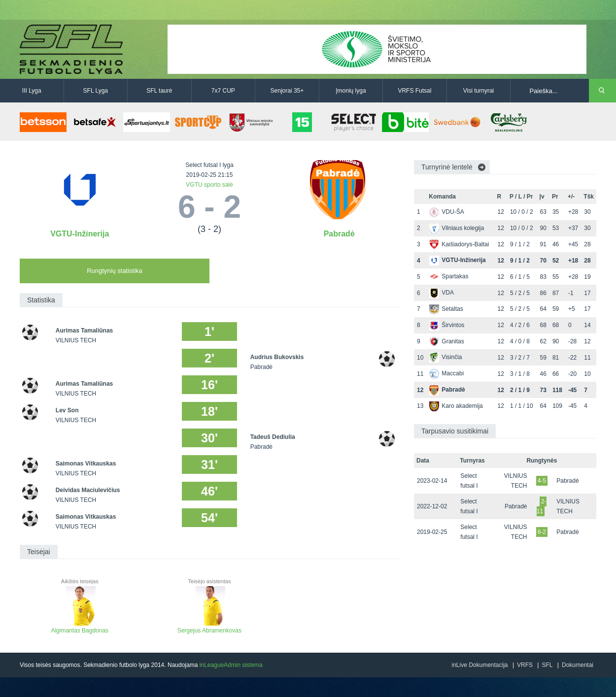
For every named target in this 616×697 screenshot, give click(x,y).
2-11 (542, 506)
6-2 (542, 532)
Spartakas (449, 276)
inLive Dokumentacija (479, 665)
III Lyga (32, 91)
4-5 (542, 481)
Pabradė (339, 234)
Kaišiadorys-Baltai (459, 244)
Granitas (446, 341)
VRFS (525, 665)
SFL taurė (159, 91)
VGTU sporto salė (209, 185)
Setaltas (446, 309)
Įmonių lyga (351, 91)
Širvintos (447, 325)
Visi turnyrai (479, 91)
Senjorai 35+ (287, 91)
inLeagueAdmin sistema (231, 665)
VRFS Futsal (414, 91)
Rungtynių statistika (115, 271)
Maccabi (446, 373)
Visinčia (445, 357)
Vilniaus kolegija (457, 228)
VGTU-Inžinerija (80, 234)
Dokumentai (578, 665)
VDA (442, 293)
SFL (547, 665)
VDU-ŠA (446, 212)
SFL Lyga (96, 91)
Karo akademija (456, 406)
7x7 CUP (223, 91)
